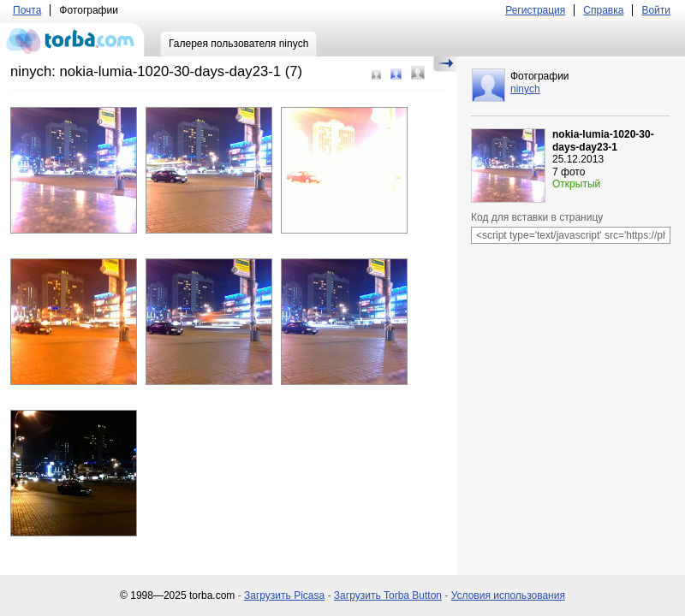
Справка (603, 10)
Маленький (376, 75)
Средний (396, 74)
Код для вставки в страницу (537, 217)
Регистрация (535, 10)
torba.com (72, 39)
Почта (27, 10)
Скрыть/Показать (445, 64)
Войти (656, 10)
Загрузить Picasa (284, 595)
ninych (525, 89)
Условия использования (508, 595)
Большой (418, 73)
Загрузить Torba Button (388, 595)
